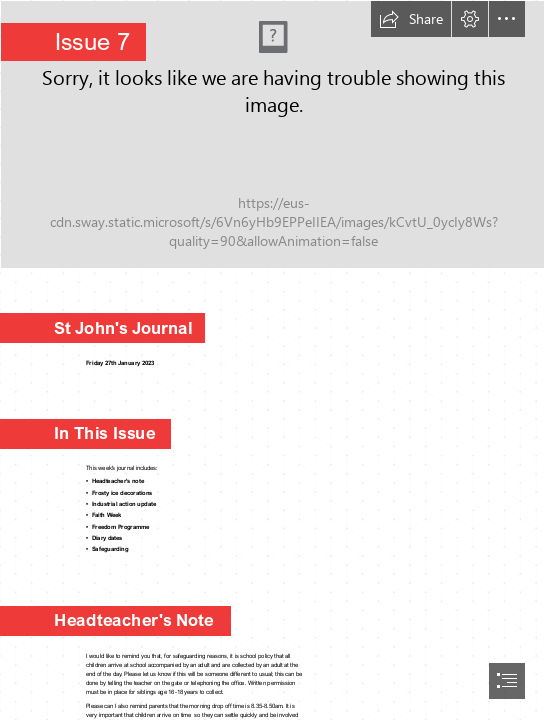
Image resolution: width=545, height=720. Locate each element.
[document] (272, 360)
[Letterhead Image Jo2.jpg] (272, 134)
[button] (411, 19)
